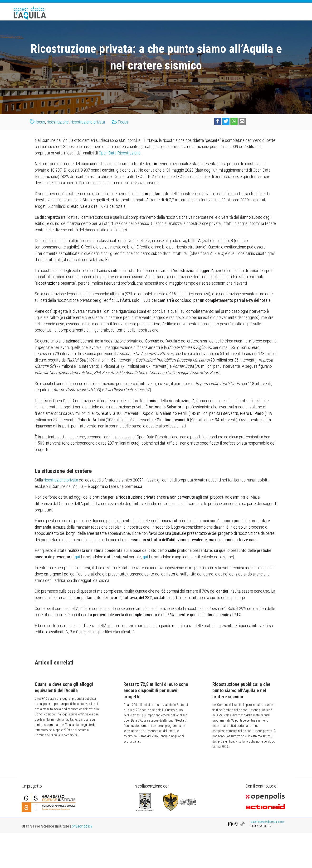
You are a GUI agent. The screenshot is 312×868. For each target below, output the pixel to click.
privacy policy (82, 861)
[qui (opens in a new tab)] (77, 592)
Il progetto (179, 19)
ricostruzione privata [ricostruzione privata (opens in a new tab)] (61, 515)
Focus (231, 19)
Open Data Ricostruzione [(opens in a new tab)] (120, 188)
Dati (247, 19)
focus (40, 157)
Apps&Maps (207, 19)
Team (263, 19)
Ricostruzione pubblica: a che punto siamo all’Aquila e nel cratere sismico (241, 725)
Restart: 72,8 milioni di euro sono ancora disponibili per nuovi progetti (156, 725)
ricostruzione (58, 157)
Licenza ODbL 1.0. (261, 861)
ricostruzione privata (88, 157)
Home (156, 19)
